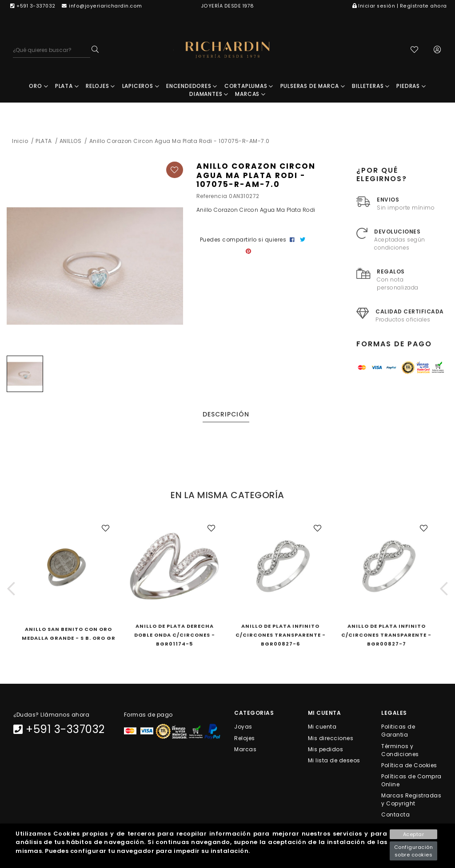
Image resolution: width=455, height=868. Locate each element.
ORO (38, 87)
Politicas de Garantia (398, 731)
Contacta (395, 815)
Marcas (245, 750)
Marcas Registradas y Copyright (411, 800)
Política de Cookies (409, 766)
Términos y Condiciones (400, 751)
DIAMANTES (209, 95)
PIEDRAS (411, 87)
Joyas (243, 727)
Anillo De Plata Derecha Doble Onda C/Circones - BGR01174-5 (175, 636)
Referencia (212, 197)
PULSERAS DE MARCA (313, 87)
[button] (11, 590)
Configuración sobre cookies (414, 851)
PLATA (67, 87)
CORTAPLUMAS (249, 87)
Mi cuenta (322, 727)
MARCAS (250, 95)
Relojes (245, 739)
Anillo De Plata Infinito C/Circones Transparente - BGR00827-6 (281, 636)
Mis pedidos (326, 750)
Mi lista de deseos (334, 761)
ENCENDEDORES (192, 87)
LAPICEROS (141, 87)
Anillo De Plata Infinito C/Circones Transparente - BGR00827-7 (386, 636)
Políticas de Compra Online (411, 781)
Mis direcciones (331, 739)
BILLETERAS (371, 87)
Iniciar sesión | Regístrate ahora (400, 6)
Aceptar (414, 834)
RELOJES (100, 87)
